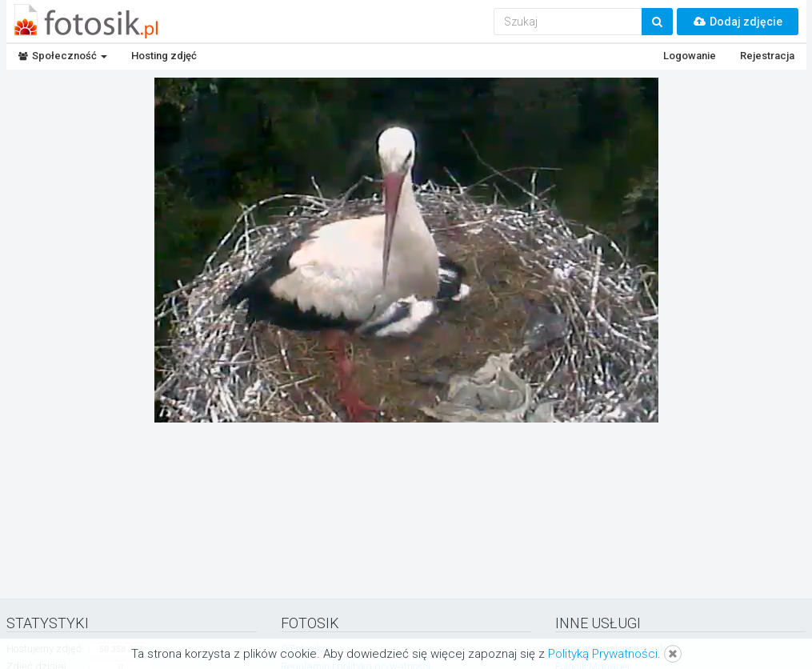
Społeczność (63, 56)
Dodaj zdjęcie (738, 22)
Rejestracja (767, 56)
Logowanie (690, 56)
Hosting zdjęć (164, 56)
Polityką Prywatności (603, 654)
